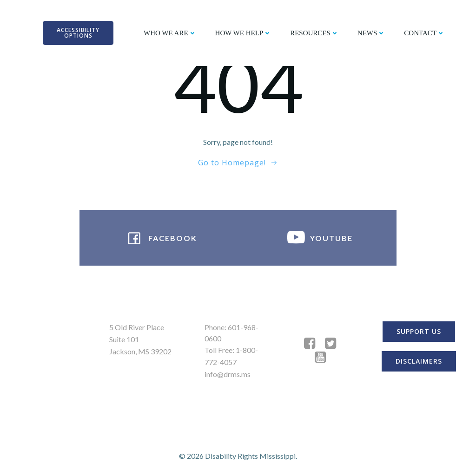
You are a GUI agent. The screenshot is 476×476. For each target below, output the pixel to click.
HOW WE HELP (244, 33)
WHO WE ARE (170, 33)
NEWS (372, 33)
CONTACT (424, 33)
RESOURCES (314, 33)
